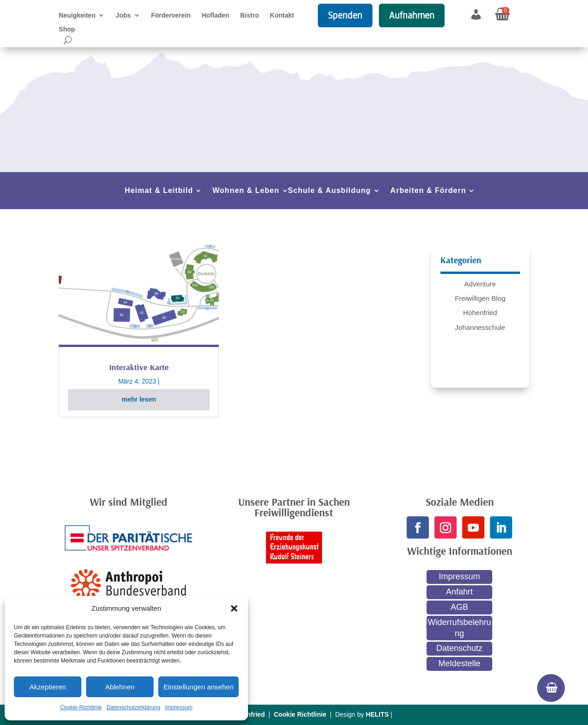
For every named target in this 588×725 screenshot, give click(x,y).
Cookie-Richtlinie (81, 707)
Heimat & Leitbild (159, 191)
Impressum (179, 707)
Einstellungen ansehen (198, 687)
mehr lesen (139, 399)
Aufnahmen (412, 15)
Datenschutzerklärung (133, 707)
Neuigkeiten (77, 15)
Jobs (123, 15)
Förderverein (171, 15)
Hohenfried (480, 313)
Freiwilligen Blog (480, 298)
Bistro (249, 15)
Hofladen (216, 15)
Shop (67, 29)
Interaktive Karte (139, 367)
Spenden (345, 15)
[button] (234, 608)
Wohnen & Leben (246, 191)
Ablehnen (120, 687)
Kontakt (282, 15)
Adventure (480, 284)
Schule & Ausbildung (329, 191)
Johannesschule (480, 327)
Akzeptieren (47, 687)
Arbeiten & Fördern (428, 191)
